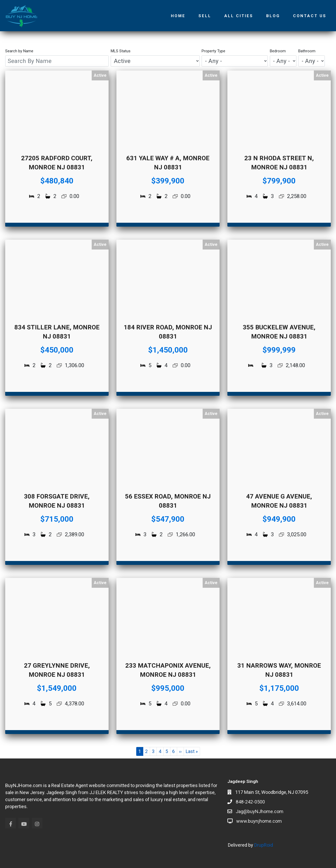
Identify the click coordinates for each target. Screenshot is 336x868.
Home (178, 16)
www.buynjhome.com (259, 821)
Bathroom (307, 51)
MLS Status (121, 51)
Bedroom (278, 51)
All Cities (239, 16)
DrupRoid (264, 845)
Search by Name (19, 51)
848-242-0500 (250, 802)
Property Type (213, 51)
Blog (273, 16)
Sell (205, 16)
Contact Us (310, 16)
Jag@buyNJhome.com (260, 811)
